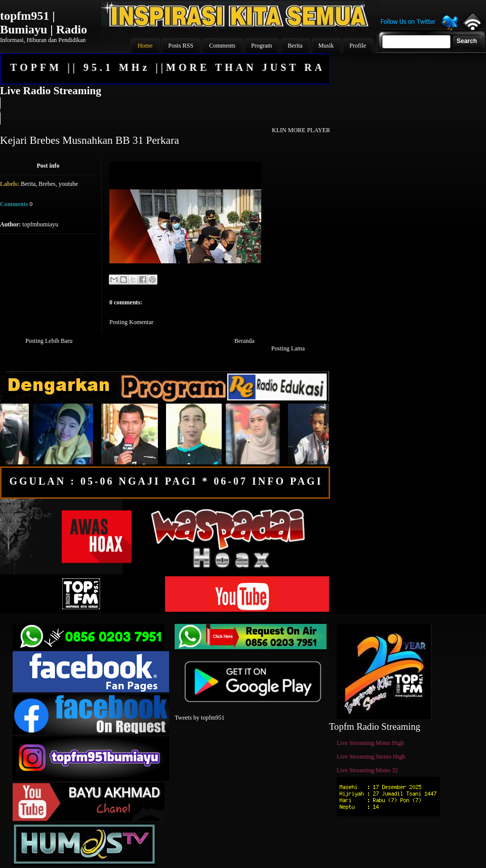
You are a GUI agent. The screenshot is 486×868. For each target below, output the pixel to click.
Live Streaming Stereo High (371, 757)
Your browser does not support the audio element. (165, 111)
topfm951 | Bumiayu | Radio (44, 23)
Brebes (47, 184)
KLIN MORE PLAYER (301, 130)
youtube (69, 184)
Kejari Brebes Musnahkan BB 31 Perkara (90, 140)
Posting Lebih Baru (49, 341)
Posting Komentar (131, 322)
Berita (28, 184)
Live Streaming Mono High (370, 743)
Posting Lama (288, 348)
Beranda (245, 341)
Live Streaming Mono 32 (367, 770)
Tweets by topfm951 (199, 718)
